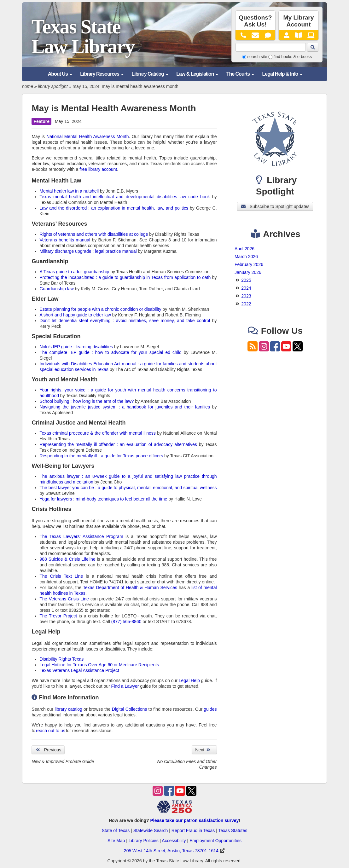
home (28, 86)
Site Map (116, 841)
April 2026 (244, 249)
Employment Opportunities (215, 841)
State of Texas (116, 830)
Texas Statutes (233, 830)
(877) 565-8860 (126, 622)
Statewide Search (151, 830)
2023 (246, 296)
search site (257, 57)
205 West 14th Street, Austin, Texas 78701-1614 (171, 851)
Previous (48, 750)
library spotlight (53, 86)
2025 (246, 280)
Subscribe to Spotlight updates (275, 206)
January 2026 (248, 272)
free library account (98, 169)
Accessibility (174, 841)
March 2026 (246, 257)
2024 (246, 288)
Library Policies (144, 841)
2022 (246, 304)
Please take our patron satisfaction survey (194, 820)
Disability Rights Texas (61, 659)
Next (204, 750)
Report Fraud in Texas (193, 830)
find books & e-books (293, 57)
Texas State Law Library (83, 37)
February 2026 (249, 264)
